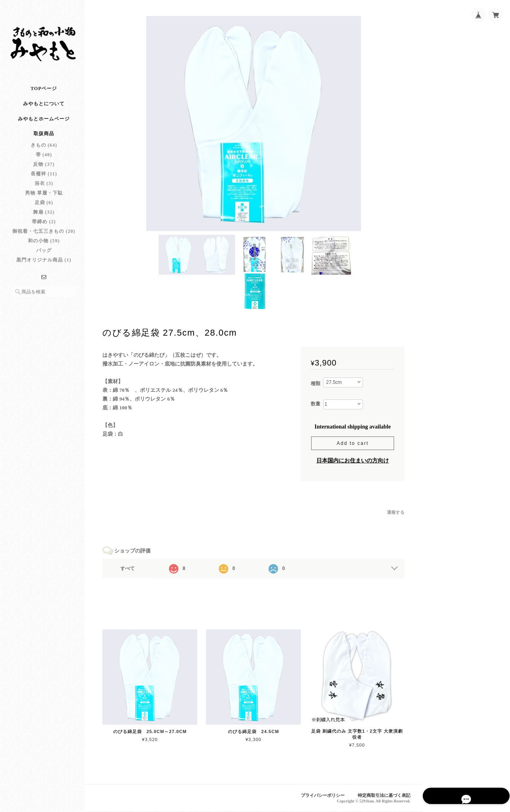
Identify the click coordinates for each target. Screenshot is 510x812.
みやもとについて (44, 108)
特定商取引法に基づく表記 (384, 796)
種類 (316, 385)
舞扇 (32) (44, 216)
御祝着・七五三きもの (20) (44, 236)
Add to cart (353, 444)
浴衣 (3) (44, 188)
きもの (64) (44, 149)
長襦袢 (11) (44, 178)
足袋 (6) (44, 207)
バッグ (44, 255)
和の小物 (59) (44, 245)
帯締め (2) (44, 226)
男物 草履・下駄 (44, 197)
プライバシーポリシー (323, 796)
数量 (316, 405)
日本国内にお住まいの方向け (353, 462)
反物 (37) (44, 169)
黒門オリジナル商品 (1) (44, 264)
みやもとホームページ (44, 123)
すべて (131, 570)
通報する (396, 513)
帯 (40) (44, 159)
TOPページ (44, 93)
